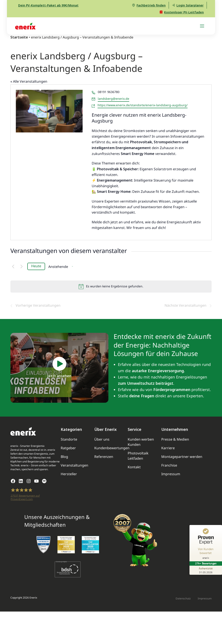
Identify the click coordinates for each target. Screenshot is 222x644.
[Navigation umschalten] (202, 26)
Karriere (168, 448)
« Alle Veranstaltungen (29, 82)
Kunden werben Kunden (141, 442)
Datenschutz (183, 599)
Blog (64, 457)
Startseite (19, 37)
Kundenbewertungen (112, 448)
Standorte (69, 440)
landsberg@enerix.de (113, 99)
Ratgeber (68, 448)
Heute (36, 266)
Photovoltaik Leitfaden (138, 456)
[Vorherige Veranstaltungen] (13, 266)
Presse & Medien (175, 440)
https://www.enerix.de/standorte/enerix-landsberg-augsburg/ (143, 105)
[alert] (111, 287)
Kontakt (134, 467)
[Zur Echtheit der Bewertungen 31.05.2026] (206, 570)
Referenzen (104, 457)
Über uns (102, 440)
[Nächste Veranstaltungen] (21, 266)
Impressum (171, 474)
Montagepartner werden (182, 457)
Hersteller (69, 474)
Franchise (169, 466)
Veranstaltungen (74, 466)
